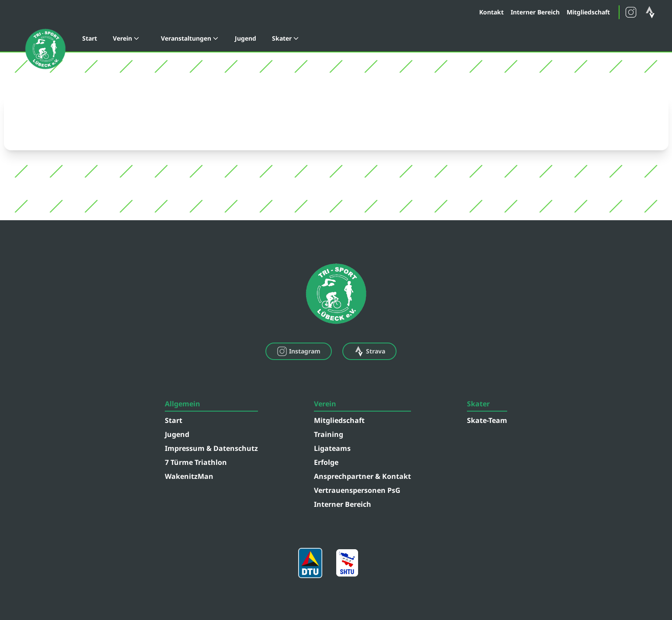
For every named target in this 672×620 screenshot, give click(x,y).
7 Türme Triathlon (196, 462)
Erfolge (326, 462)
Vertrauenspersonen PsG (357, 490)
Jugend (245, 38)
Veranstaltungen (190, 38)
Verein (126, 38)
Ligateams (332, 448)
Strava (369, 351)
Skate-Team (487, 420)
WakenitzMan (189, 476)
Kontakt (491, 12)
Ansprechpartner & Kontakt (362, 476)
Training (329, 434)
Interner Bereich (535, 12)
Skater (286, 38)
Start (90, 38)
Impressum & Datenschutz (211, 448)
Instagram (299, 351)
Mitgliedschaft (588, 12)
